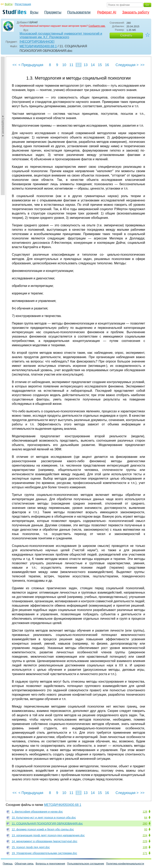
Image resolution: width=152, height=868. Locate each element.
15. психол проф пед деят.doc (31, 847)
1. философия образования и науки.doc (37, 812)
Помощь (8, 864)
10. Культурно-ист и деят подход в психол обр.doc (44, 818)
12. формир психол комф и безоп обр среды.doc (43, 829)
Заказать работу (136, 12)
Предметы (53, 12)
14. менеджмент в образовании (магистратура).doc (45, 841)
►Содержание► (3, 126)
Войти (9, 4)
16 (107, 65)
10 (64, 65)
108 (145, 847)
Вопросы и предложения (50, 864)
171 (145, 853)
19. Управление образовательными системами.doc (44, 853)
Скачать (126, 35)
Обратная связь (24, 864)
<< (15, 65)
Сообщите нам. (97, 26)
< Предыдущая (31, 65)
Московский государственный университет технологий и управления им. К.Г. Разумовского (61, 35)
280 (145, 823)
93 (146, 829)
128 (145, 812)
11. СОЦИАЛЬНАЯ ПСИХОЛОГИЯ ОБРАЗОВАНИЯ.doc (47, 823)
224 (145, 835)
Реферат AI (107, 12)
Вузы (34, 12)
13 (85, 65)
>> (142, 65)
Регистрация (23, 4)
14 (93, 65)
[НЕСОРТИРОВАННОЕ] (37, 42)
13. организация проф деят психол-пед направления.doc (48, 835)
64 (146, 818)
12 (78, 65)
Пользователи (79, 12)
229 (145, 841)
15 (100, 65)
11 (71, 65)
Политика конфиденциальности (125, 864)
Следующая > (127, 65)
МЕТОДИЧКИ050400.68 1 (38, 46)
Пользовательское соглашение (86, 864)
